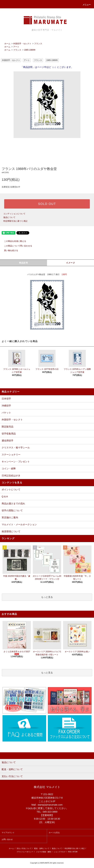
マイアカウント (8, 833)
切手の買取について (12, 510)
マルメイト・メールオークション (19, 524)
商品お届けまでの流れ (13, 503)
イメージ (70, 263)
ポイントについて (11, 490)
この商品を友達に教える (13, 241)
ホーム (7, 44)
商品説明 (23, 263)
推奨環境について (11, 531)
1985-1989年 (30, 50)
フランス (38, 44)
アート (16, 47)
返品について (9, 217)
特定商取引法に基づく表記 (15, 221)
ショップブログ (60, 852)
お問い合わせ (7, 839)
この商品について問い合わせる (16, 246)
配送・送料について (42, 848)
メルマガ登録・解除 (43, 852)
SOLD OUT (47, 204)
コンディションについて (14, 214)
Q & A (5, 496)
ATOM (75, 852)
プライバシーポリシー (25, 852)
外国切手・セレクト (22, 44)
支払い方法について (24, 848)
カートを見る (54, 833)
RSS (70, 852)
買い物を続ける (9, 250)
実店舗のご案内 (10, 517)
